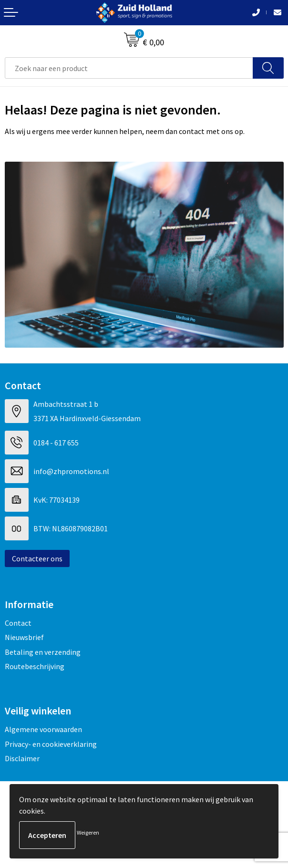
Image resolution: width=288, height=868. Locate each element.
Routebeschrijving (35, 666)
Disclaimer (22, 758)
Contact (18, 623)
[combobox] (129, 68)
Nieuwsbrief (24, 637)
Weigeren (88, 832)
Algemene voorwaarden (43, 729)
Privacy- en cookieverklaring (51, 744)
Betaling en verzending (43, 652)
